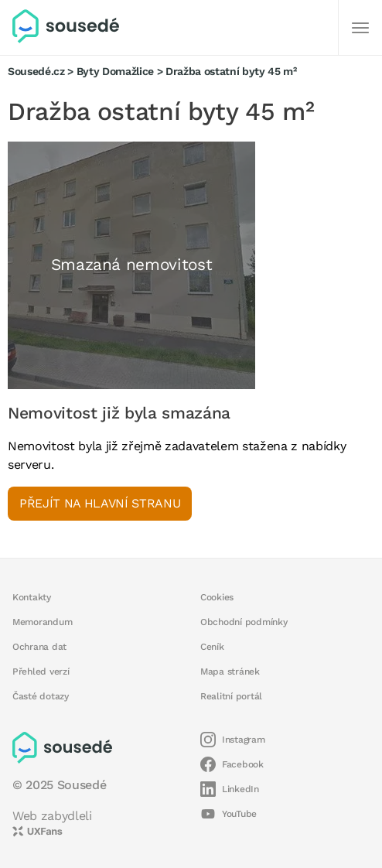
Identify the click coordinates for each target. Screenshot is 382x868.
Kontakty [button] (32, 597)
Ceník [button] (212, 647)
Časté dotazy (41, 696)
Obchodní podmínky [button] (244, 622)
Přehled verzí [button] (41, 672)
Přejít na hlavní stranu (100, 503)
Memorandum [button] (42, 622)
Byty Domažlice (115, 71)
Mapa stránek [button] (230, 672)
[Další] (360, 28)
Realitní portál (231, 696)
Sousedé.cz (36, 71)
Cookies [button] (217, 597)
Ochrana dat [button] (39, 647)
